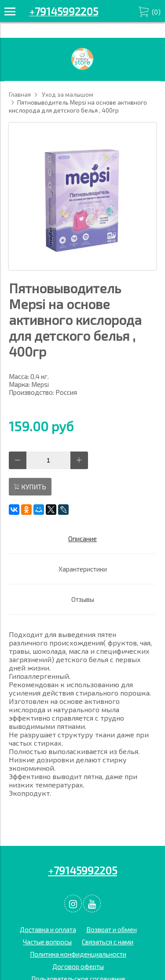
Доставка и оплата (48, 929)
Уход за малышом (68, 95)
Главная (20, 95)
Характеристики (83, 569)
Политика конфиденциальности (78, 954)
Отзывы (83, 599)
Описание (82, 539)
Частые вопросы (47, 942)
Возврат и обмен (112, 929)
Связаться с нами (108, 942)
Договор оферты (78, 966)
